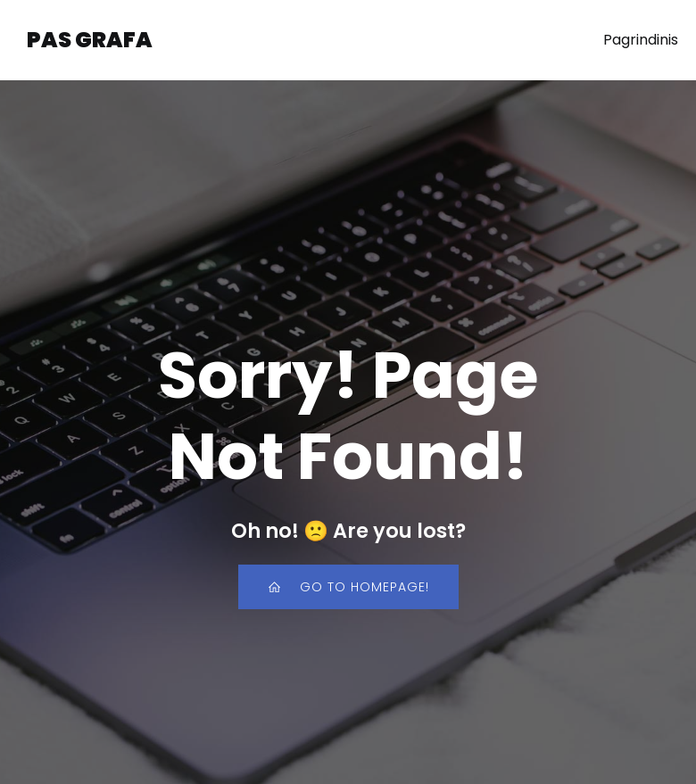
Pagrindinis (641, 40)
